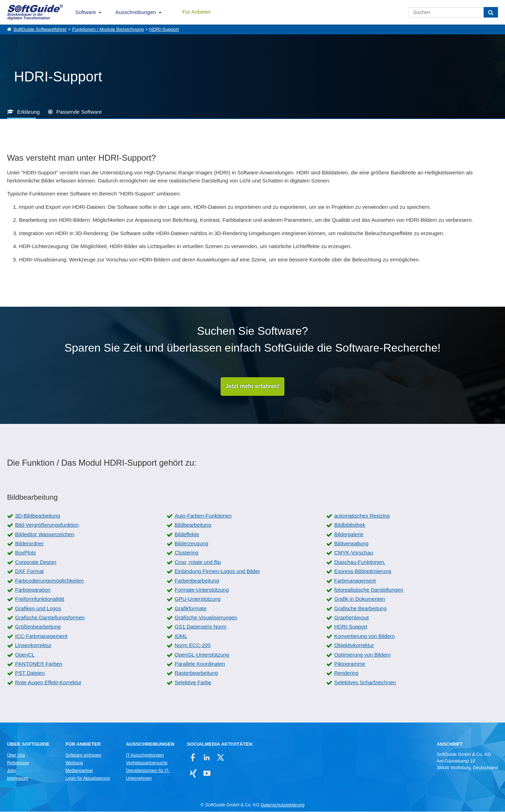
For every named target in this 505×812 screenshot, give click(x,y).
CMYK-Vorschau (354, 553)
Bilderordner (29, 544)
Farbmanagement (355, 581)
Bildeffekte (187, 535)
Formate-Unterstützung (202, 590)
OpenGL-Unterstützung (202, 655)
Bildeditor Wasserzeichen (45, 535)
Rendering (346, 673)
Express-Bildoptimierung (363, 571)
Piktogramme (350, 664)
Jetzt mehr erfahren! (252, 387)
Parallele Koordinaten (200, 664)
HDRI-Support (164, 29)
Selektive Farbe (193, 683)
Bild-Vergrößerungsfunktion (47, 525)
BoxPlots (25, 553)
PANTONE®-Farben (39, 664)
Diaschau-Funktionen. (360, 562)
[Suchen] (491, 12)
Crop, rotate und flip (198, 562)
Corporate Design (36, 562)
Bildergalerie (349, 535)
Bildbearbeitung (193, 525)
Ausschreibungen (136, 12)
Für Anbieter (197, 12)
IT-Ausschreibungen (145, 756)
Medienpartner (79, 771)
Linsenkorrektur (33, 645)
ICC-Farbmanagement (41, 636)
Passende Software (79, 112)
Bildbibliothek (350, 525)
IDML (181, 636)
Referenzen (18, 763)
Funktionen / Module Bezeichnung (108, 29)
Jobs (12, 771)
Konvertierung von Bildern (365, 636)
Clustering (187, 553)
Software (86, 12)
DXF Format (29, 571)
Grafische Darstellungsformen (50, 618)
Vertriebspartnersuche (147, 763)
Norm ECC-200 (193, 645)
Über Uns (16, 756)
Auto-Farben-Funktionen (203, 516)
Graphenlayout (351, 618)
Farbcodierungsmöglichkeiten (49, 581)
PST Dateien (30, 673)
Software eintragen (83, 756)
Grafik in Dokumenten (360, 599)
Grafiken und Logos (38, 609)
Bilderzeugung (191, 544)
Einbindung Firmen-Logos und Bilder (217, 571)
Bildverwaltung (351, 544)
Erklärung (28, 112)
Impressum (18, 779)
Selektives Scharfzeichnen (365, 683)
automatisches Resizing (362, 516)
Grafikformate (191, 609)
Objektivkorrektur (354, 645)
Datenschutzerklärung (283, 805)
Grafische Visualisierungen (206, 618)
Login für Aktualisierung (88, 779)
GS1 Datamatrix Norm (201, 627)
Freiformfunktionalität (40, 599)
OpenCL (25, 655)
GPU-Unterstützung (198, 599)
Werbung (74, 763)
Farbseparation (33, 590)
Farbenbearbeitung (197, 581)
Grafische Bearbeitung (360, 609)
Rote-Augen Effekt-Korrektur (48, 683)
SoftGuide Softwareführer (40, 29)
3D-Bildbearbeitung (38, 516)
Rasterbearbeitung (196, 673)
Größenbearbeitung (38, 627)
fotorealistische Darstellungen (369, 590)
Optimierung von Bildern (362, 655)
